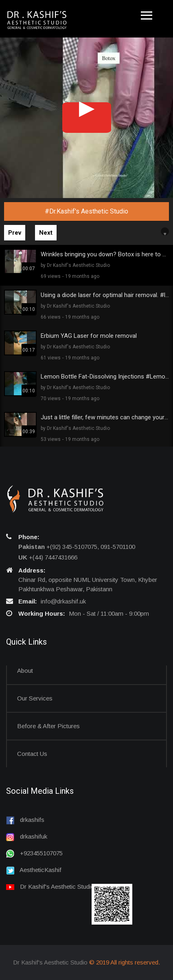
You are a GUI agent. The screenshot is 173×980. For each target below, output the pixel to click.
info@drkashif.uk (63, 601)
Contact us (32, 754)
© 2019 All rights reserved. (125, 962)
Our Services (35, 698)
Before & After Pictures (48, 726)
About (25, 671)
